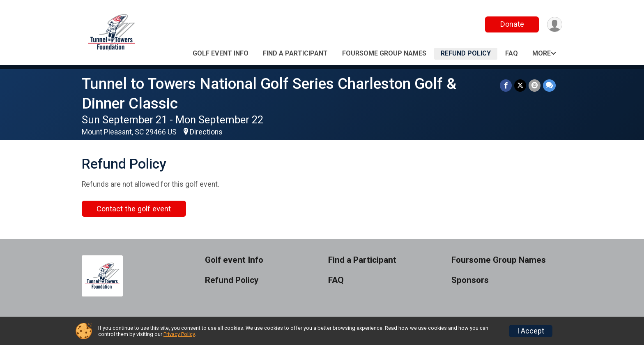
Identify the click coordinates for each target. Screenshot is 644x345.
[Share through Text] (549, 85)
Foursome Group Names (384, 53)
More (542, 53)
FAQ (512, 53)
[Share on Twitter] (520, 85)
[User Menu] (555, 24)
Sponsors (470, 280)
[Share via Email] (535, 85)
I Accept (531, 331)
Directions (206, 132)
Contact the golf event (134, 209)
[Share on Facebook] (506, 85)
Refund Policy (466, 53)
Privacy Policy (179, 334)
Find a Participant (295, 53)
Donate (512, 24)
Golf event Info (221, 53)
